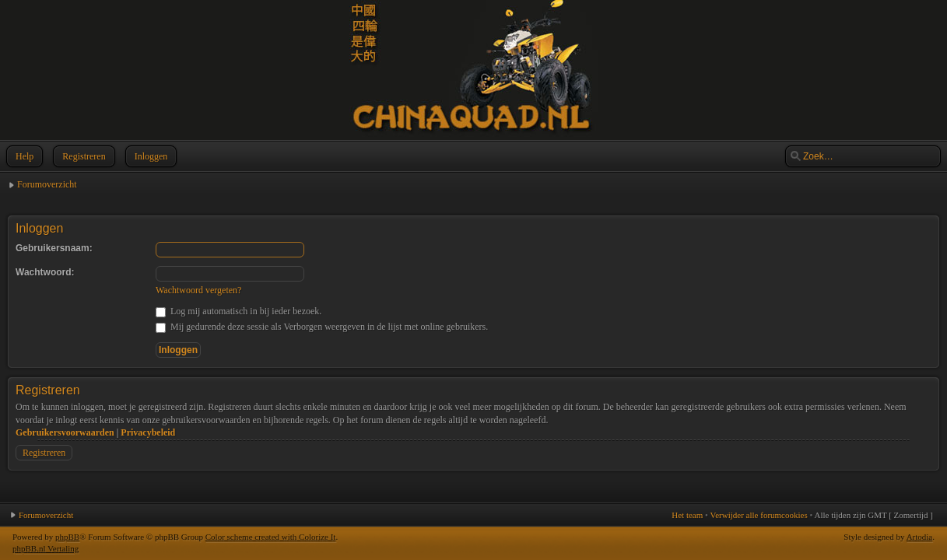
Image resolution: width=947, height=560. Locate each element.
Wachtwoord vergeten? (198, 290)
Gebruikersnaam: (54, 248)
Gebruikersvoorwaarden (65, 432)
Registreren (82, 156)
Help (23, 156)
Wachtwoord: (45, 272)
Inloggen (150, 156)
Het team (687, 515)
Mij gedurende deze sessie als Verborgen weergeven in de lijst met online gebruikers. (322, 327)
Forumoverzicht (47, 184)
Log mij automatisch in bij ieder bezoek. (239, 311)
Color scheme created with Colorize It (271, 537)
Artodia (920, 537)
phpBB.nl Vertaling (46, 548)
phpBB (67, 537)
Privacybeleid (148, 432)
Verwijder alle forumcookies (758, 515)
